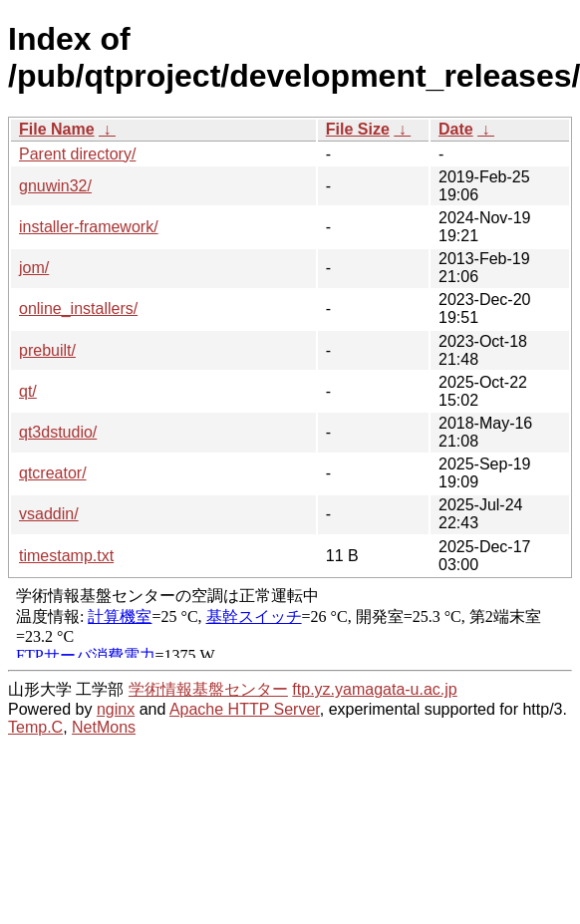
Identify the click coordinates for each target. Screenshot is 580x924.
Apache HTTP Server (245, 709)
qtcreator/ (53, 473)
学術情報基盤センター (208, 689)
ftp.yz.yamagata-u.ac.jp (374, 689)
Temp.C (35, 727)
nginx (116, 709)
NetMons (104, 727)
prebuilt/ (47, 350)
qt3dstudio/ (58, 432)
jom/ (34, 268)
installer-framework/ (89, 227)
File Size (358, 129)
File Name (57, 129)
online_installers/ (78, 308)
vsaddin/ (49, 514)
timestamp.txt (66, 556)
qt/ (28, 391)
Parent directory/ (77, 154)
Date (456, 129)
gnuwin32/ (55, 186)
